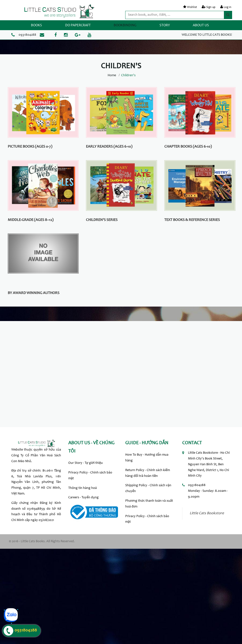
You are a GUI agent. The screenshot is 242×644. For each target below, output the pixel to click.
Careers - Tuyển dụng (83, 498)
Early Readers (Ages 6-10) (109, 147)
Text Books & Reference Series (192, 220)
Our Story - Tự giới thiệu (86, 463)
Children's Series (102, 220)
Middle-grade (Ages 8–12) (31, 220)
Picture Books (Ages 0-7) (30, 147)
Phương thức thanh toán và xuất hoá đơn (149, 504)
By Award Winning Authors (34, 293)
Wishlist (192, 7)
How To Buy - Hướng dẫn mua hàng (147, 458)
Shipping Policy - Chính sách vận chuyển (148, 488)
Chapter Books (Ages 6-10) (188, 147)
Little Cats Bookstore (207, 513)
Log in (228, 7)
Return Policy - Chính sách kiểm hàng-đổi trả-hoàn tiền (148, 473)
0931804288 (27, 35)
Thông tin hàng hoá (83, 488)
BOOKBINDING (125, 25)
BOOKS (36, 25)
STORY (165, 25)
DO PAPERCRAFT (78, 25)
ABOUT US (201, 25)
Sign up (211, 7)
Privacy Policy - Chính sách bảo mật (90, 476)
